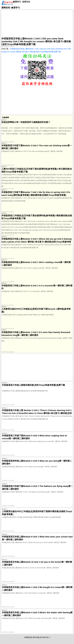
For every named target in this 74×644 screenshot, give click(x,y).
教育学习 (17, 2)
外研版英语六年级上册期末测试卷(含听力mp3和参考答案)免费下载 (33, 385)
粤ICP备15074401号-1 (41, 637)
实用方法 (26, 2)
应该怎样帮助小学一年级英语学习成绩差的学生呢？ (26, 122)
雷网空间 (6, 8)
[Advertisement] (37, 24)
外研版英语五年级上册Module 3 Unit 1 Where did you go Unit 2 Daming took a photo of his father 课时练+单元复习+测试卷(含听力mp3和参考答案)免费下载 (36, 242)
